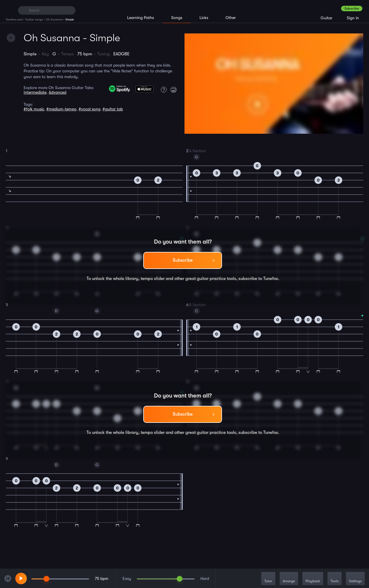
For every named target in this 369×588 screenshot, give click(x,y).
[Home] (9, 10)
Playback (313, 579)
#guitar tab (113, 109)
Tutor (268, 579)
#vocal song (90, 109)
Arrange (289, 579)
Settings (355, 579)
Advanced (58, 92)
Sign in (353, 18)
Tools (335, 579)
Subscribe (352, 9)
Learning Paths (141, 18)
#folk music (34, 109)
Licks (204, 18)
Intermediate (35, 92)
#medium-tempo (61, 109)
